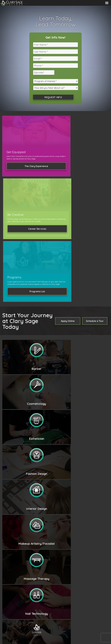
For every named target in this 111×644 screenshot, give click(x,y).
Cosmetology (90, 337)
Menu (107, 3)
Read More (14, 440)
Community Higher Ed (66, 633)
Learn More (50, 375)
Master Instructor (48, 349)
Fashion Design (58, 341)
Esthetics (43, 341)
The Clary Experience (19, 169)
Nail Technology (67, 345)
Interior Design (75, 341)
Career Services (55, 169)
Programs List (92, 172)
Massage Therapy (87, 345)
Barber (102, 337)
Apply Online (68, 200)
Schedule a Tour (95, 200)
